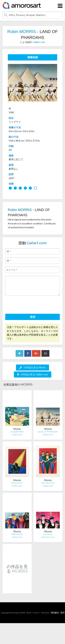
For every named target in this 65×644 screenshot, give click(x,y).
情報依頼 (33, 57)
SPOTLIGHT (17, 483)
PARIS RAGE (17, 534)
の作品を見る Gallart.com (33, 374)
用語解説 (55, 613)
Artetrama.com (48, 537)
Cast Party (48, 534)
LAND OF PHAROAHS (48, 432)
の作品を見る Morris (32, 367)
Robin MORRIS (22, 32)
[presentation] (32, 305)
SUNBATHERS (17, 432)
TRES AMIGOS (48, 483)
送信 (33, 317)
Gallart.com (39, 42)
